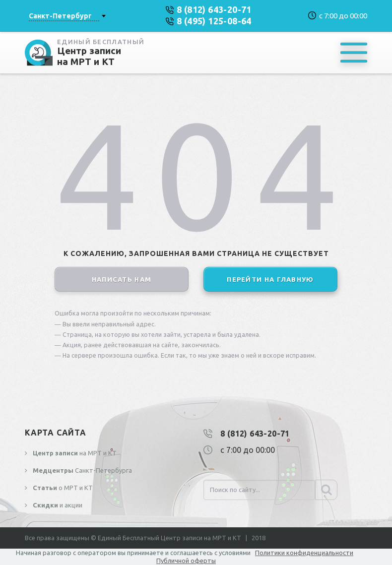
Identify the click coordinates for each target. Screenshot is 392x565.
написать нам (122, 279)
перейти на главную (270, 279)
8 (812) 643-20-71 (255, 434)
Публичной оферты (186, 561)
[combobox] (67, 16)
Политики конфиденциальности (304, 553)
